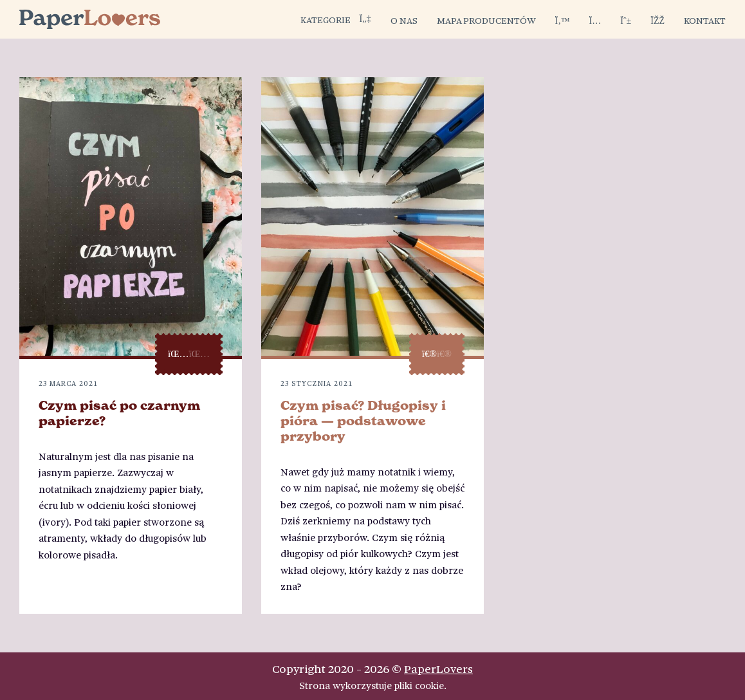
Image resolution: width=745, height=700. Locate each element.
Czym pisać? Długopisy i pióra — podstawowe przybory (363, 421)
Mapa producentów (486, 20)
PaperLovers (438, 668)
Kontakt (705, 20)
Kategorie (336, 19)
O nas (404, 20)
